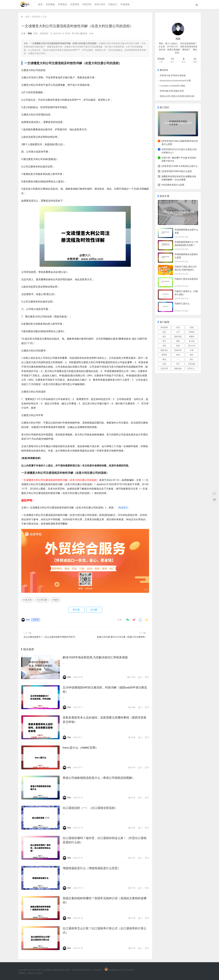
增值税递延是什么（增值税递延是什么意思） (93, 868)
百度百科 (31, 973)
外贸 (178, 327)
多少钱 (192, 341)
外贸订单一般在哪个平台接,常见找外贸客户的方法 (179, 159)
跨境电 (192, 332)
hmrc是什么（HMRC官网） (82, 748)
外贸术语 (86, 5)
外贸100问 (99, 5)
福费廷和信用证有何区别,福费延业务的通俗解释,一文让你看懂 (179, 178)
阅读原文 (123, 507)
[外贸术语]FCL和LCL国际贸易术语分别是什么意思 (180, 142)
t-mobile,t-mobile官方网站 (173, 86)
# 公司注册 (42, 600)
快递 (178, 346)
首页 (40, 5)
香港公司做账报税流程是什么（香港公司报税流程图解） (101, 778)
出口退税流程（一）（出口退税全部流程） (92, 808)
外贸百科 (36, 17)
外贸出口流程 (193, 368)
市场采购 (125, 5)
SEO (178, 364)
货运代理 (164, 368)
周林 (30, 33)
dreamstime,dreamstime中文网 (175, 81)
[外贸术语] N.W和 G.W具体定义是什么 (180, 166)
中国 (192, 350)
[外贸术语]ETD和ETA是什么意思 (177, 171)
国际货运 (164, 350)
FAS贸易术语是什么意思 (173, 185)
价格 (164, 364)
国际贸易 (178, 336)
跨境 (178, 355)
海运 (164, 332)
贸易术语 (178, 350)
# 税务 (55, 600)
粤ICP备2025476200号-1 (83, 970)
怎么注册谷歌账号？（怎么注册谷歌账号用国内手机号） (50, 637)
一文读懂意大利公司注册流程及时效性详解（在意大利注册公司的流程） (80, 26)
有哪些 (192, 336)
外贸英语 (74, 5)
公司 (178, 332)
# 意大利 (27, 600)
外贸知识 (62, 5)
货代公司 (192, 346)
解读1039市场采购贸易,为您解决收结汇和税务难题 (97, 657)
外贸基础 (50, 5)
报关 (164, 336)
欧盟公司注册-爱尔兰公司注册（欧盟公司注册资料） (122, 637)
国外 (192, 355)
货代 (164, 341)
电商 (178, 341)
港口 (192, 359)
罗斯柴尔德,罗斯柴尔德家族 (173, 75)
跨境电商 (164, 327)
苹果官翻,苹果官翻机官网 (172, 91)
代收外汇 (112, 5)
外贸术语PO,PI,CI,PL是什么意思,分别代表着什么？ (179, 151)
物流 (164, 359)
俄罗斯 (164, 355)
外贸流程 (192, 364)
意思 (164, 346)
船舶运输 (178, 368)
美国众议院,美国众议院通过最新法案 (177, 96)
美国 (192, 327)
